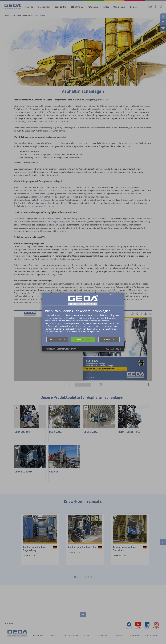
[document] (83, 323)
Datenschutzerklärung (66, 349)
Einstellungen (57, 339)
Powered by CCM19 (114, 349)
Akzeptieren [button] (83, 339)
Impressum (50, 349)
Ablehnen (109, 339)
